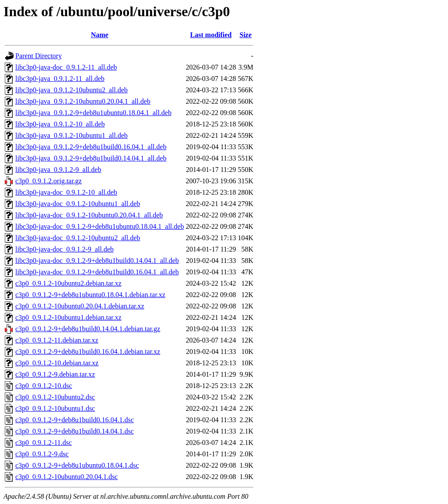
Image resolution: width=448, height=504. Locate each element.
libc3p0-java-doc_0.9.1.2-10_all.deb (66, 192)
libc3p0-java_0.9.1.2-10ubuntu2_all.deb (72, 90)
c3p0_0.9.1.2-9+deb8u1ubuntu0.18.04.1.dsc (77, 465)
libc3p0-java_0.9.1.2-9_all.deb (58, 170)
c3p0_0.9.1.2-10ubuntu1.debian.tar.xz (68, 317)
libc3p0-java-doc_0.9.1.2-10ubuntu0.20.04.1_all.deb (89, 215)
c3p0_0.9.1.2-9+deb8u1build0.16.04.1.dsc (75, 420)
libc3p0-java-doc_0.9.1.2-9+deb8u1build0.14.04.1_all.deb (97, 261)
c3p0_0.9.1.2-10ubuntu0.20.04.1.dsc (66, 477)
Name (100, 35)
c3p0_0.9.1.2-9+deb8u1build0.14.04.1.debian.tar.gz (88, 329)
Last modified (211, 35)
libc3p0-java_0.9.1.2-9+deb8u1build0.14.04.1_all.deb (91, 158)
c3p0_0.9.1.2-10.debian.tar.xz (57, 363)
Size (246, 35)
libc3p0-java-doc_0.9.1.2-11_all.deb (66, 67)
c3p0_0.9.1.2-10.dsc (44, 386)
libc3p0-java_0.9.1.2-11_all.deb (60, 79)
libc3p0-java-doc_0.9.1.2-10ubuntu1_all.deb (78, 204)
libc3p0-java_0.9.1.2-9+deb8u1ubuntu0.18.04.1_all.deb (93, 113)
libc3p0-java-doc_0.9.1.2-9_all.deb (65, 249)
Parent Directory (38, 56)
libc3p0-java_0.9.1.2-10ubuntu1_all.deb (72, 135)
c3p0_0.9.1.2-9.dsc (42, 454)
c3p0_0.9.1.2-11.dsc (44, 443)
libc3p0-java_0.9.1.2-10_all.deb (60, 124)
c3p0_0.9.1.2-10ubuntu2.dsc (55, 397)
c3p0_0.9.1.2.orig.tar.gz (49, 181)
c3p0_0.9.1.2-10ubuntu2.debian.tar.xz (68, 283)
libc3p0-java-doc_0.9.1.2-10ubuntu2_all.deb (78, 238)
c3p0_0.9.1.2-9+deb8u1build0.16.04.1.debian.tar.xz (88, 352)
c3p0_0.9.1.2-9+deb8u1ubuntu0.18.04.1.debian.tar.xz (90, 295)
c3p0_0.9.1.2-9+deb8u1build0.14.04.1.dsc (75, 431)
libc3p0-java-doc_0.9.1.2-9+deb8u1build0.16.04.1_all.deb (97, 272)
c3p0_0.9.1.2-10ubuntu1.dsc (55, 408)
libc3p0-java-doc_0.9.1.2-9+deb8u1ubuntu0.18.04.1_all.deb (100, 226)
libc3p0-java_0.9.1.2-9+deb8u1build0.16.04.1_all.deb (91, 147)
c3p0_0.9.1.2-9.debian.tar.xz (55, 374)
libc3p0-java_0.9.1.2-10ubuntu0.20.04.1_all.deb (83, 101)
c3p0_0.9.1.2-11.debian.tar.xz (57, 340)
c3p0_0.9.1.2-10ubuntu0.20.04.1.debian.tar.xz (80, 306)
